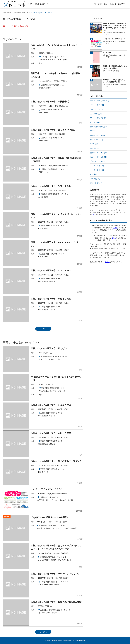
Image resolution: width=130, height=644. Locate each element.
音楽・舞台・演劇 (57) (99, 127)
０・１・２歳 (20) (97, 166)
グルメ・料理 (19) (97, 105)
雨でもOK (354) (96, 183)
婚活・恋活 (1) (96, 148)
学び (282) (94, 144)
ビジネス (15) (95, 122)
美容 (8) (93, 131)
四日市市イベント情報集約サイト (16, 13)
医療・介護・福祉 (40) (99, 157)
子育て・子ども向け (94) (100, 101)
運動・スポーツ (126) (98, 135)
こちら (94, 215)
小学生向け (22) (96, 174)
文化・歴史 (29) (96, 114)
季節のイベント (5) (97, 161)
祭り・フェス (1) (96, 140)
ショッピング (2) (96, 109)
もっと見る (43, 329)
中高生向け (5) (96, 179)
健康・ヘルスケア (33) (99, 153)
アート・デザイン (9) (98, 118)
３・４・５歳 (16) (97, 170)
